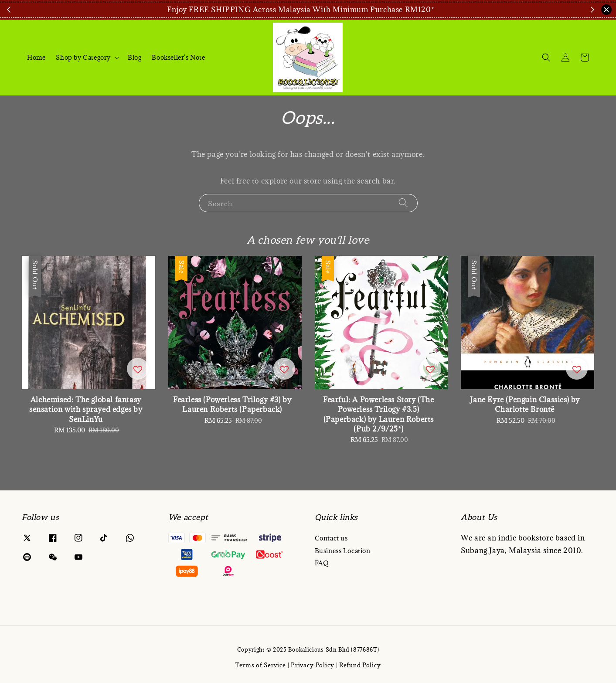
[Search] (546, 58)
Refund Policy (360, 665)
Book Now (531, 10)
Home (36, 57)
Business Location (343, 551)
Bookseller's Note (178, 57)
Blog (134, 57)
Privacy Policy (313, 665)
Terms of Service (260, 665)
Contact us (331, 538)
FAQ (322, 563)
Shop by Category (83, 58)
